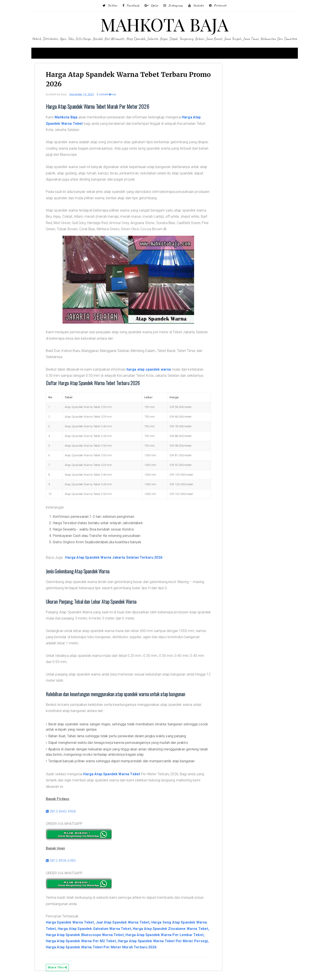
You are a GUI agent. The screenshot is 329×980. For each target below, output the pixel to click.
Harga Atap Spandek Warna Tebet (112, 774)
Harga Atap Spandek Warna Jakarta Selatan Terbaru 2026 (114, 557)
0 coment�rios (106, 94)
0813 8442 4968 (61, 811)
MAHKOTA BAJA (165, 24)
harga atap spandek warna (149, 369)
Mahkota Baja (66, 117)
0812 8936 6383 (61, 861)
